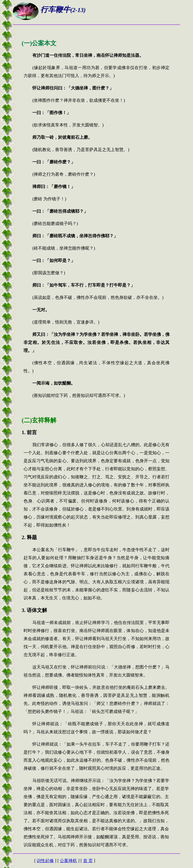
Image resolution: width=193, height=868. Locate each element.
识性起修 (45, 861)
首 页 (88, 861)
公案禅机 (68, 861)
